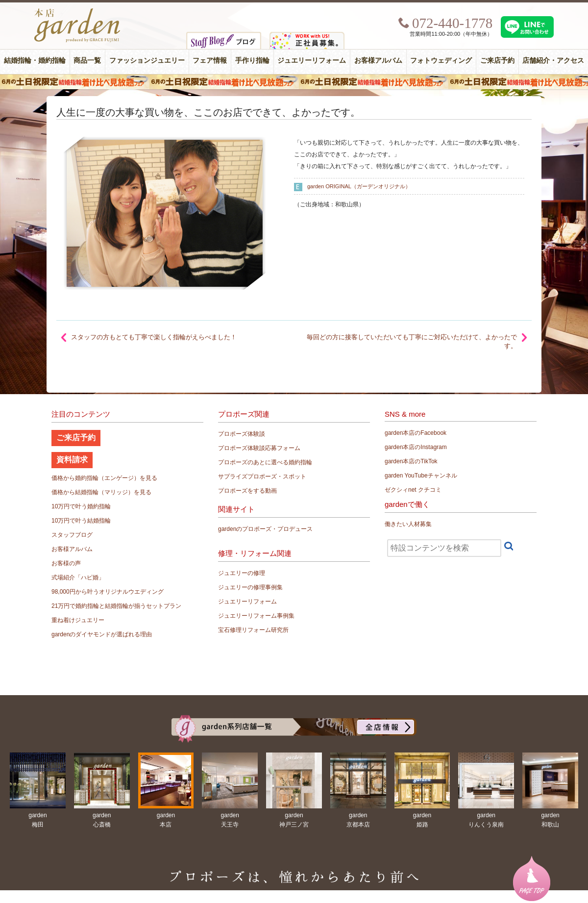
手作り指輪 (252, 61)
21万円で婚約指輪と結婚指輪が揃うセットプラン (116, 606)
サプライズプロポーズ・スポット (262, 477)
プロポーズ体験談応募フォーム (259, 448)
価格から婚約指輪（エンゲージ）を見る (104, 478)
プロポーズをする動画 (247, 491)
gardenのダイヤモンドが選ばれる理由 (102, 634)
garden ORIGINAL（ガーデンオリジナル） (359, 186)
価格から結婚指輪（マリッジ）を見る (101, 492)
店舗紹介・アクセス (553, 61)
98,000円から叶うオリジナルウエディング (108, 592)
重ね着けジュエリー (78, 620)
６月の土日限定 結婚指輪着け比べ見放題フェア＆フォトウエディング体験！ (294, 82)
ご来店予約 (497, 61)
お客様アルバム (378, 61)
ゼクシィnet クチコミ (413, 490)
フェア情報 (210, 61)
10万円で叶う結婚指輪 (81, 521)
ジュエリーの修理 (242, 573)
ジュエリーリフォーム (312, 61)
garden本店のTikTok (411, 461)
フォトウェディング (441, 61)
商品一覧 (87, 61)
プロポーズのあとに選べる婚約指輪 (265, 462)
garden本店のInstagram (416, 447)
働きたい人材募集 (408, 524)
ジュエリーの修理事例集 (250, 587)
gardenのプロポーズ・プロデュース (265, 529)
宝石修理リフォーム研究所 (253, 630)
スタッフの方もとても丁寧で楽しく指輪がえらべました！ (154, 337)
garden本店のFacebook (416, 433)
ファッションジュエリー (147, 61)
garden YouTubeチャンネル (421, 476)
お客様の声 (66, 563)
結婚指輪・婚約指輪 (35, 61)
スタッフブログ (72, 535)
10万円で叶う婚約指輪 (81, 506)
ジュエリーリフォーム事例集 (256, 616)
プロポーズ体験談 (242, 434)
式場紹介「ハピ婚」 (78, 577)
